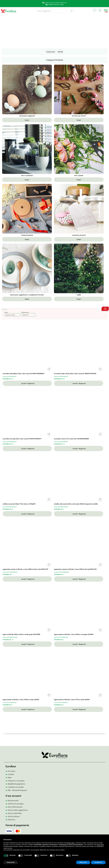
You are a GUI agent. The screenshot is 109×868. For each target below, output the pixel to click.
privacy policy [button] (71, 843)
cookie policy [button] (100, 845)
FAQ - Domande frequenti (17, 790)
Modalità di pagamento (16, 784)
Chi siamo (11, 771)
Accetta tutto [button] (98, 862)
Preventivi (12, 819)
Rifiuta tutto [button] (83, 862)
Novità (60, 52)
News (10, 777)
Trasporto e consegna (16, 780)
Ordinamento (25, 312)
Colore (6, 312)
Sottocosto (51, 52)
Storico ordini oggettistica (18, 810)
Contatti (11, 774)
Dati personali (13, 800)
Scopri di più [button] (11, 862)
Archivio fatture (14, 816)
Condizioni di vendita (16, 787)
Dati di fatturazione (15, 807)
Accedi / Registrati (27, 383)
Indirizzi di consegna (16, 804)
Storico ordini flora (15, 813)
